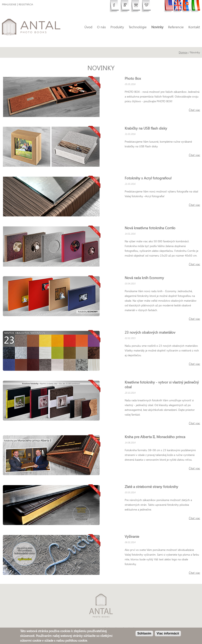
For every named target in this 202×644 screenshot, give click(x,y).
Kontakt (194, 27)
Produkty (117, 27)
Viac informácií (168, 634)
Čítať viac (194, 110)
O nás (101, 27)
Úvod (88, 27)
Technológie (138, 27)
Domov (183, 52)
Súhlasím (144, 634)
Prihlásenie (9, 4)
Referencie (176, 27)
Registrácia (26, 4)
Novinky (157, 27)
